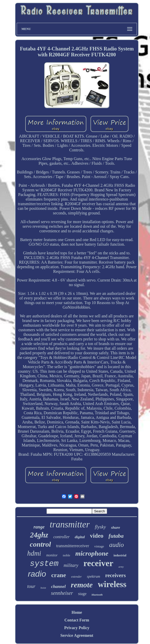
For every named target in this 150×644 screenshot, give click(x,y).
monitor (52, 555)
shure (115, 527)
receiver (98, 563)
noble (66, 555)
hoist (43, 588)
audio (116, 545)
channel (58, 586)
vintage (99, 546)
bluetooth (97, 595)
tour (31, 586)
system (44, 564)
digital (80, 537)
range (39, 527)
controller (62, 537)
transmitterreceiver (72, 546)
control (40, 544)
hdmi (34, 553)
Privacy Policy (77, 628)
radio (37, 574)
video (97, 536)
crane (59, 575)
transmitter (70, 524)
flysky (100, 527)
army (121, 567)
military (71, 565)
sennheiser (62, 593)
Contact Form (77, 620)
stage (82, 594)
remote (82, 585)
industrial (120, 555)
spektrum (93, 577)
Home (77, 612)
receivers (116, 575)
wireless (112, 584)
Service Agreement (77, 635)
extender (76, 577)
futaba (116, 536)
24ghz (39, 535)
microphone (92, 553)
